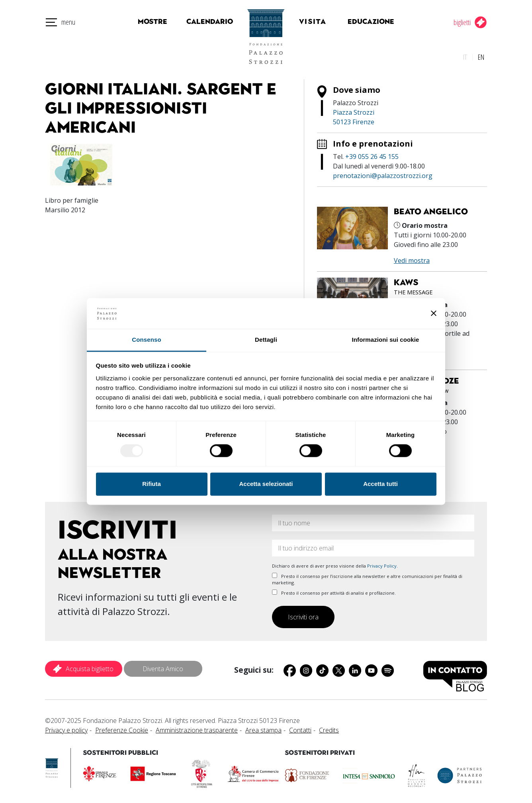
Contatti (300, 728)
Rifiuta (152, 484)
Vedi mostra (412, 258)
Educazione (375, 21)
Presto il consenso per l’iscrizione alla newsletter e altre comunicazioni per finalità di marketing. (367, 577)
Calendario (201, 21)
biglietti (462, 22)
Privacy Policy (382, 563)
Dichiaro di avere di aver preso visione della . (335, 563)
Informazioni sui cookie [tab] (386, 340)
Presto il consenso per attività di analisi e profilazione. (334, 590)
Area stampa (263, 728)
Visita (321, 21)
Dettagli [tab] (266, 340)
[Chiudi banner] (434, 313)
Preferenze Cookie (122, 728)
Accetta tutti (380, 484)
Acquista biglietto (90, 666)
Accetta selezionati (266, 484)
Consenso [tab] (146, 340)
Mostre (149, 21)
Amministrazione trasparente (197, 728)
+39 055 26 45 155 (372, 154)
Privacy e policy (66, 728)
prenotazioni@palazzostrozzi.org (383, 173)
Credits (329, 728)
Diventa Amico (163, 666)
